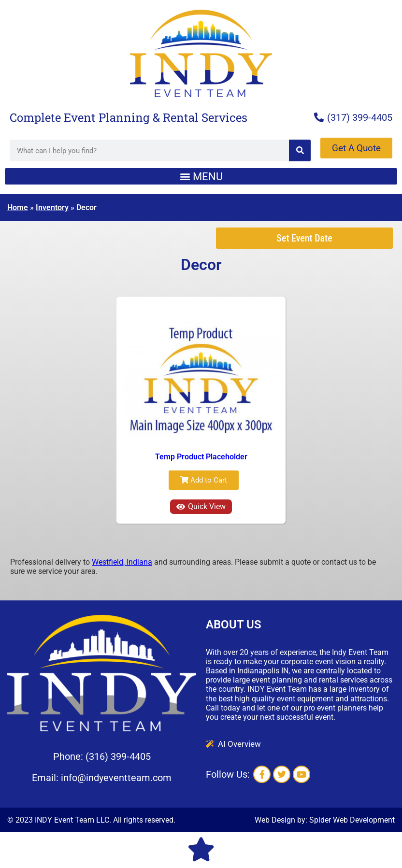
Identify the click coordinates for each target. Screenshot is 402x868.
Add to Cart (204, 480)
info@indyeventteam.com (116, 778)
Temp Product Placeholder (201, 457)
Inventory (52, 207)
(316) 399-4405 (118, 756)
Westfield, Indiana (122, 562)
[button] (201, 176)
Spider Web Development (352, 820)
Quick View (201, 506)
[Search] (300, 150)
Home (18, 207)
